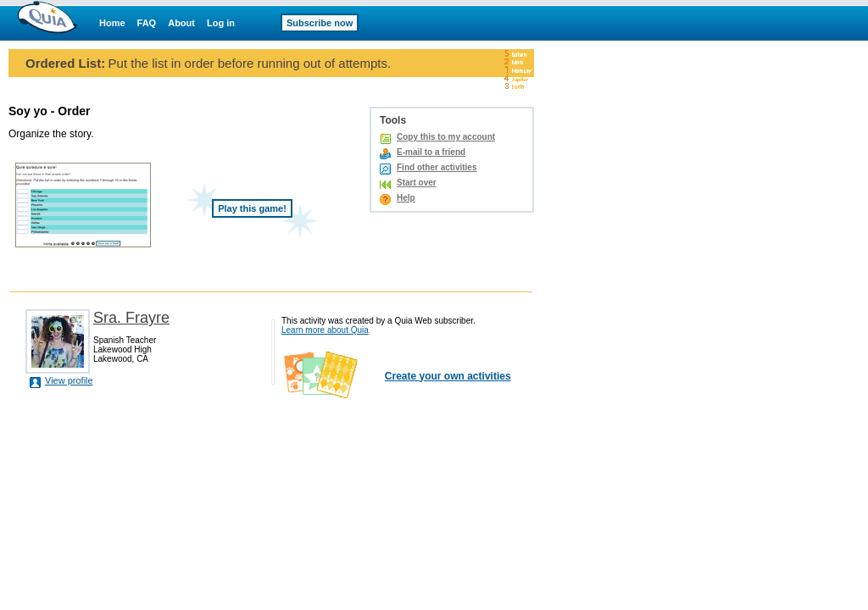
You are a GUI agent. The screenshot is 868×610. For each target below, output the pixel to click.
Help (406, 198)
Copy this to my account (446, 137)
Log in (221, 23)
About (181, 23)
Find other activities (437, 167)
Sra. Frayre (131, 318)
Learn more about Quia (325, 330)
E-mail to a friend (431, 152)
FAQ (147, 23)
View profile (69, 380)
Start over (417, 183)
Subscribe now (320, 23)
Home (112, 23)
